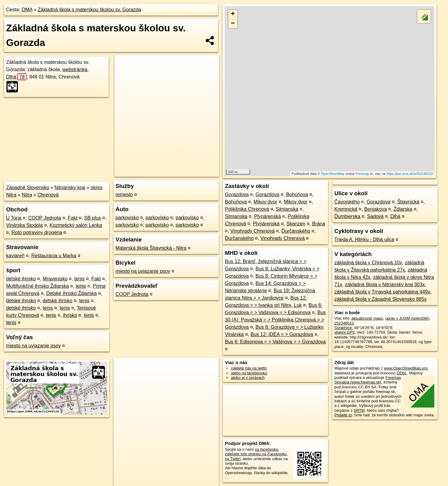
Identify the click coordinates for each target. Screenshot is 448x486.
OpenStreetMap (333, 174)
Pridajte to (343, 415)
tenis (79, 279)
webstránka (75, 69)
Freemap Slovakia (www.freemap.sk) (368, 380)
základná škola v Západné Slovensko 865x (381, 299)
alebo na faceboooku (249, 373)
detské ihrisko (21, 279)
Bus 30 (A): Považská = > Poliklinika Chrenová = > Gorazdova (275, 320)
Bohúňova (297, 194)
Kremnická (346, 209)
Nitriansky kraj (70, 187)
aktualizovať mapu (367, 318)
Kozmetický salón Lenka (76, 225)
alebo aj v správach (248, 378)
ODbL (402, 373)
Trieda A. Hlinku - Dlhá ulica (364, 240)
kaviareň (15, 256)
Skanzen (296, 224)
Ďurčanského (296, 231)
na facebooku (266, 449)
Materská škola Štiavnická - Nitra (151, 248)
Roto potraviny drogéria (37, 233)
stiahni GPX (345, 332)
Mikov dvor (265, 202)
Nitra (27, 195)
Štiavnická (408, 202)
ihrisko (70, 315)
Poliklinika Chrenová (247, 209)
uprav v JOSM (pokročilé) (407, 318)
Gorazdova (237, 194)
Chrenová (48, 195)
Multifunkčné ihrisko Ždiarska (37, 286)
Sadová (375, 216)
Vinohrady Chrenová (253, 231)
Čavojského (347, 202)
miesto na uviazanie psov (33, 346)
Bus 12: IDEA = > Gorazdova (282, 334)
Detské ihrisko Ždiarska (72, 293)
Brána (318, 224)
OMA (27, 10)
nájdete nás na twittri (249, 368)
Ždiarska (403, 209)
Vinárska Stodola (24, 225)
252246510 (344, 323)
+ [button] (233, 14)
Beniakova (375, 209)
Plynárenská (268, 216)
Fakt (73, 218)
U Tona (14, 218)
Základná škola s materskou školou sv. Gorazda (89, 10)
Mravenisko (55, 279)
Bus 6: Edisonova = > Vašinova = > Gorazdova (275, 342)
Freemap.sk (364, 174)
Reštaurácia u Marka (54, 256)
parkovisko (127, 218)
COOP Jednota (45, 218)
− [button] (233, 24)
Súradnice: (344, 328)
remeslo (124, 194)
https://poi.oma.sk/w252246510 (410, 174)
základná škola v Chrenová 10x (368, 263)
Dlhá (16, 77)
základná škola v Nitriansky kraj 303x (385, 285)
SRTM (359, 410)
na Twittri (233, 459)
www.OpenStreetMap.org (406, 368)
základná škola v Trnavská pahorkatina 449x (382, 292)
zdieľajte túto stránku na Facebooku (256, 454)
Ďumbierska (347, 216)
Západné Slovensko (28, 187)
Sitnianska (287, 209)
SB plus (93, 218)
